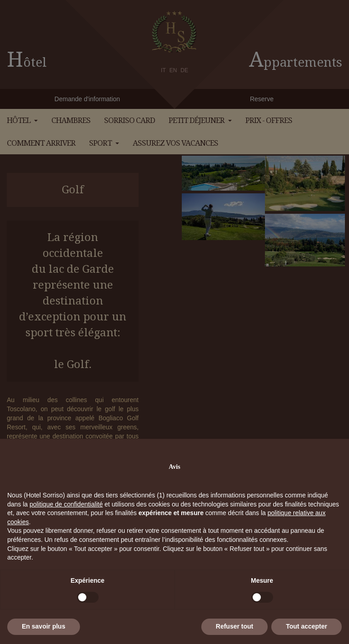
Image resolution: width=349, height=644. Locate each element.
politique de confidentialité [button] (66, 504)
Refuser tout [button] (234, 626)
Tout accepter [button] (307, 626)
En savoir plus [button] (44, 626)
